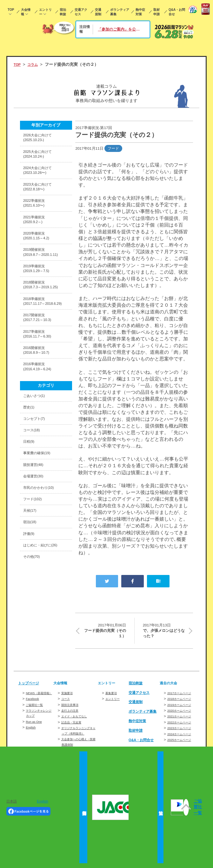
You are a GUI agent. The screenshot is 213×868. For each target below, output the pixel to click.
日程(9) (30, 481)
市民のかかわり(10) (41, 532)
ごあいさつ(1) (36, 431)
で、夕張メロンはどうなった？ (164, 632)
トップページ (30, 685)
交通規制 (98, 12)
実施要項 (69, 695)
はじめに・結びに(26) (43, 595)
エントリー (45, 12)
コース (67, 701)
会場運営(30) (35, 519)
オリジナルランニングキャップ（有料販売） (79, 735)
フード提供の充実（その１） (104, 632)
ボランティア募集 (120, 12)
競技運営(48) (35, 506)
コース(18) (33, 468)
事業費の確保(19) (39, 494)
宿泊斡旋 (63, 12)
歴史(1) (30, 443)
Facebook (34, 706)
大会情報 (26, 12)
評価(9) (30, 582)
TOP (11, 10)
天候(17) (31, 557)
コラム (35, 64)
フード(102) (34, 544)
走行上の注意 (73, 713)
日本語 (12, 801)
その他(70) (33, 608)
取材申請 (156, 12)
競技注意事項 (73, 707)
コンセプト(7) (36, 456)
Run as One (36, 729)
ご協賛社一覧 (37, 712)
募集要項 (113, 695)
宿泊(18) (31, 569)
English (32, 735)
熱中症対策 (140, 12)
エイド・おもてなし (78, 719)
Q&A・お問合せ (177, 12)
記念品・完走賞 (75, 724)
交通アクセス (81, 12)
